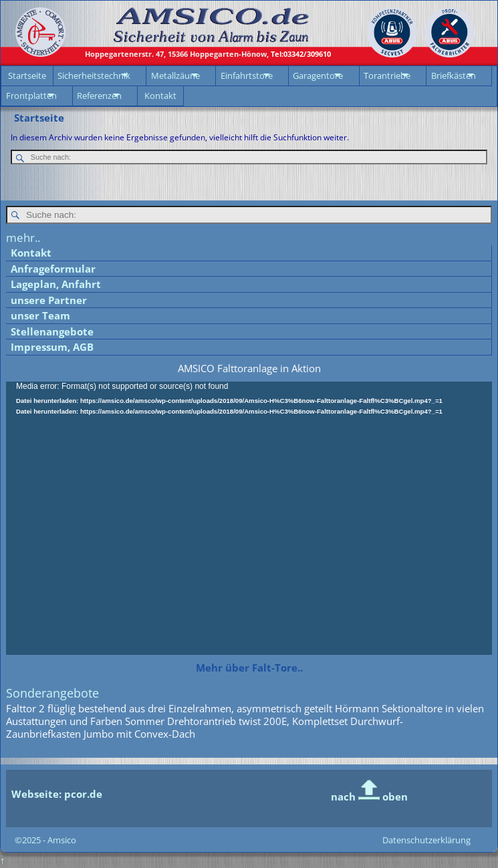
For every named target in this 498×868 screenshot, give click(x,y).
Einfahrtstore (247, 76)
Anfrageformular (53, 269)
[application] (249, 518)
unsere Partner (49, 300)
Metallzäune (175, 76)
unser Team (40, 315)
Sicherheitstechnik (94, 76)
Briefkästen (454, 76)
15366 (177, 54)
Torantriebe (387, 76)
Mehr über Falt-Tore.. (249, 668)
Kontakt (160, 96)
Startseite (27, 76)
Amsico (62, 840)
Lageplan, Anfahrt (56, 284)
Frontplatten (31, 96)
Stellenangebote (52, 331)
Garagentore (318, 76)
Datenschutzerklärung (426, 840)
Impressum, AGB (52, 347)
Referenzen (99, 96)
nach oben (369, 797)
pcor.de (82, 794)
